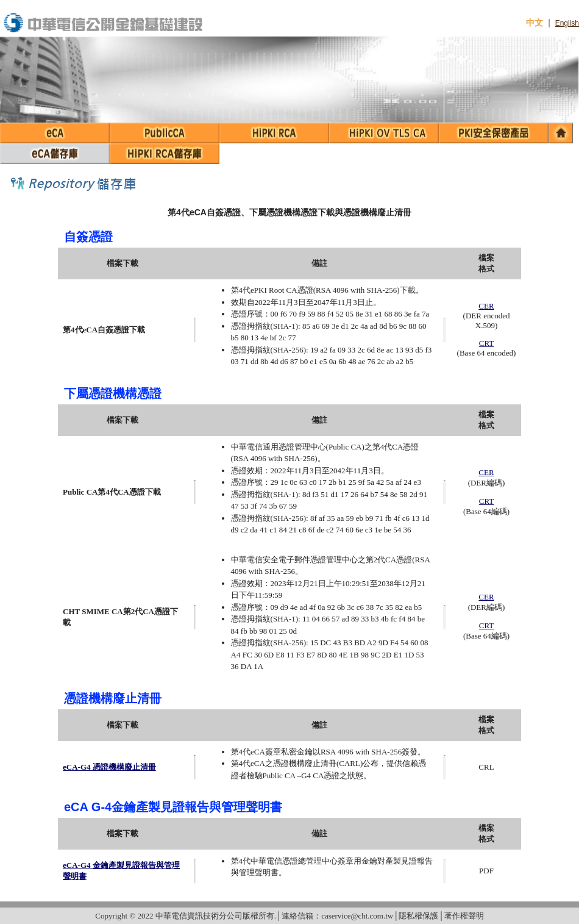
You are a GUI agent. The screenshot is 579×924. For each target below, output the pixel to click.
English (567, 23)
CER (486, 306)
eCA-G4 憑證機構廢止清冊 (109, 767)
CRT (487, 343)
